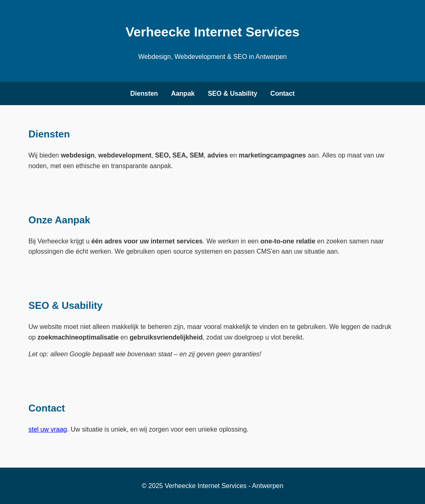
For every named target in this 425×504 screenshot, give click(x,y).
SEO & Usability (233, 93)
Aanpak (183, 93)
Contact (283, 93)
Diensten (144, 93)
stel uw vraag (48, 429)
